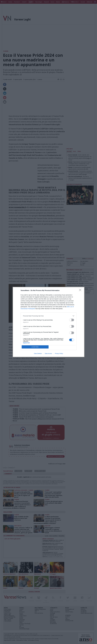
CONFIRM (35, 347)
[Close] (81, 291)
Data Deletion (38, 354)
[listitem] (49, 316)
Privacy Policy (59, 354)
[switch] (72, 320)
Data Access (48, 354)
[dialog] (49, 322)
